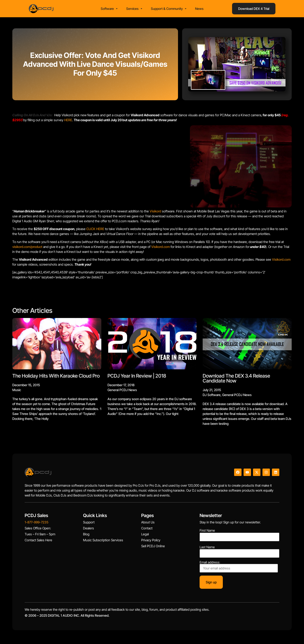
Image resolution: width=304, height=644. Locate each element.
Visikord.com (161, 248)
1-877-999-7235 (36, 523)
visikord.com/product (27, 248)
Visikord (155, 212)
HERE (68, 121)
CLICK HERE (95, 230)
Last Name (207, 548)
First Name (207, 532)
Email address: (239, 568)
